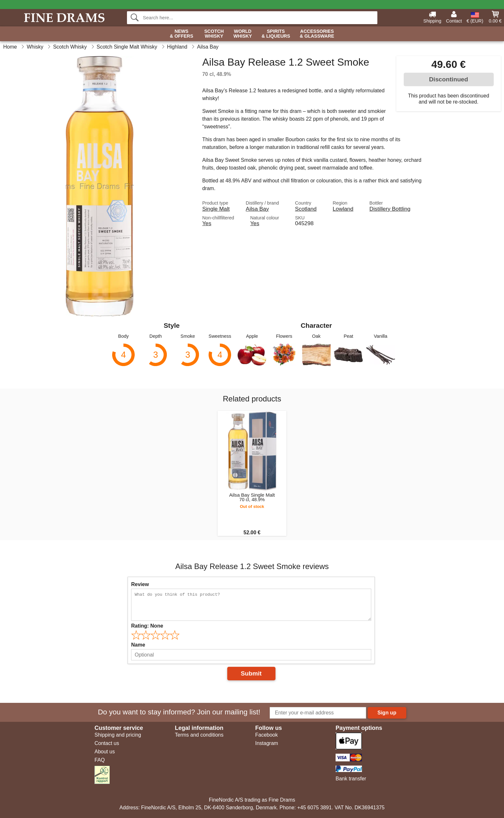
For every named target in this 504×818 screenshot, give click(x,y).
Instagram (267, 743)
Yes (207, 223)
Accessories (317, 34)
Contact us (107, 743)
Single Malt (216, 209)
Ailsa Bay (257, 209)
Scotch (214, 34)
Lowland (343, 209)
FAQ (100, 760)
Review (140, 584)
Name (138, 645)
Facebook (266, 735)
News (181, 34)
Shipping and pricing (118, 735)
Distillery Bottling (390, 209)
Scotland (306, 209)
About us (105, 752)
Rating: (147, 626)
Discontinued (449, 79)
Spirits (276, 34)
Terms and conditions (199, 735)
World (243, 34)
